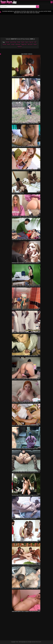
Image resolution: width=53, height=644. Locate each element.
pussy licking (13, 42)
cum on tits (30, 44)
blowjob (7, 42)
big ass (27, 42)
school (9, 44)
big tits (23, 42)
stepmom (20, 47)
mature (35, 44)
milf (35, 42)
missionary (18, 44)
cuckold (4, 44)
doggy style (24, 44)
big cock (31, 42)
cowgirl (13, 44)
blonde (19, 42)
